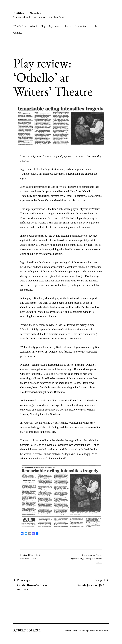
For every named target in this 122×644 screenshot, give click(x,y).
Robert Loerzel (30, 559)
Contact (17, 33)
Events (93, 26)
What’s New (20, 26)
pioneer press (89, 559)
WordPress (103, 630)
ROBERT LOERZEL (27, 13)
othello (79, 559)
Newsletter (80, 26)
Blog (43, 26)
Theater (98, 555)
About (34, 26)
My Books (55, 26)
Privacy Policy (71, 630)
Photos (67, 26)
